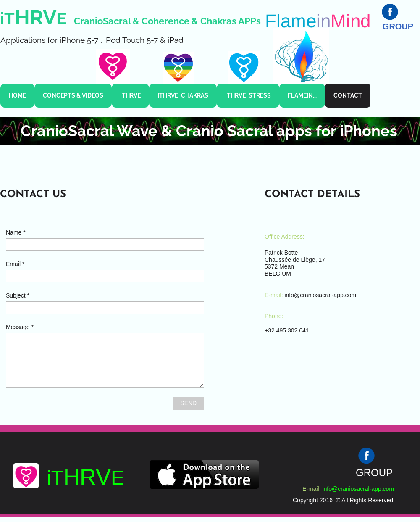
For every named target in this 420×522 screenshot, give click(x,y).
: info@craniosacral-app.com (357, 489)
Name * (16, 232)
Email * (15, 264)
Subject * (18, 295)
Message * (20, 327)
